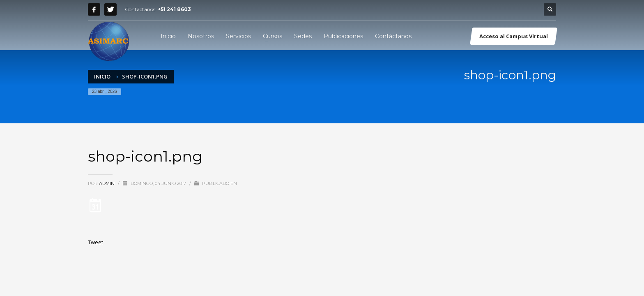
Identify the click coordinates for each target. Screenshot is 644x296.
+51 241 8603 (174, 9)
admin (107, 183)
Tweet (95, 242)
